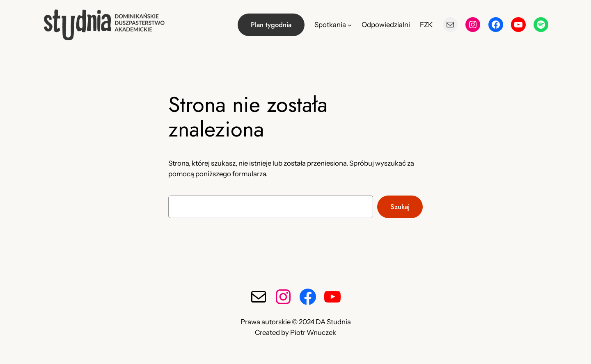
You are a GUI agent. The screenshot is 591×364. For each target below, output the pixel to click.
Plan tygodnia (271, 25)
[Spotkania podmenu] (350, 25)
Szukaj (400, 207)
